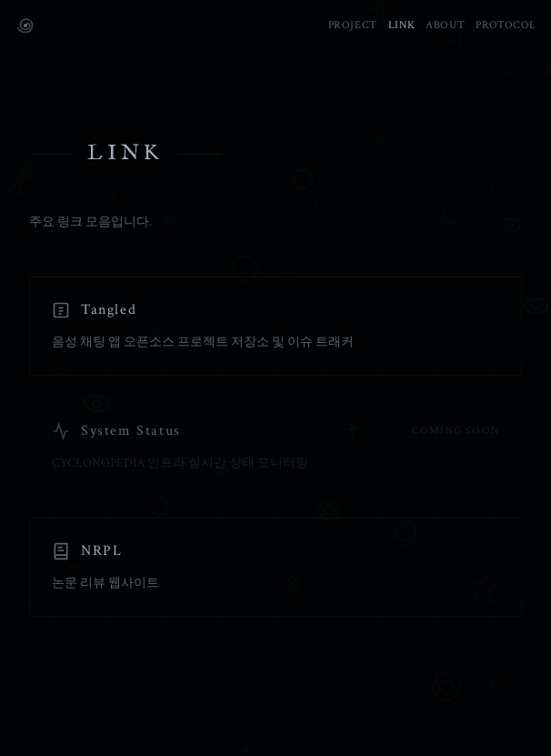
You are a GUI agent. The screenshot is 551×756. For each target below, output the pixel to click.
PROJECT (353, 25)
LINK (401, 25)
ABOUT (445, 25)
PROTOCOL (506, 25)
